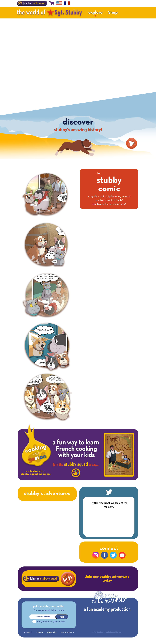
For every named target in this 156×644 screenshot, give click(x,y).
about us (40, 632)
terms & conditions (67, 632)
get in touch (28, 632)
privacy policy (52, 632)
